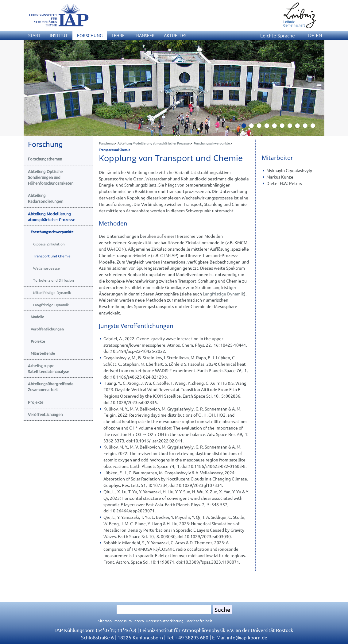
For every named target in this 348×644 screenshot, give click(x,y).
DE (311, 35)
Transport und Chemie (115, 150)
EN (319, 35)
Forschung (106, 143)
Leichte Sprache (278, 35)
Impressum (123, 621)
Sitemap (105, 621)
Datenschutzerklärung (165, 621)
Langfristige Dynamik (223, 294)
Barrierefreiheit (199, 621)
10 (315, 127)
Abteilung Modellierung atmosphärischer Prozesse (154, 143)
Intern (139, 621)
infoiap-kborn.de (247, 637)
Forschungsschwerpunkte (212, 143)
